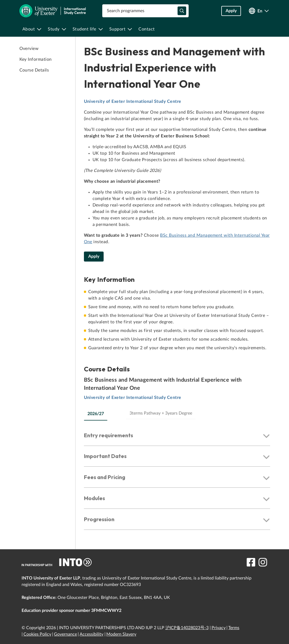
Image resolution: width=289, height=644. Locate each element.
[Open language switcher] (259, 11)
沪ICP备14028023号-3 (187, 628)
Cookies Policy (37, 634)
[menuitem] (32, 29)
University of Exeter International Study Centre (133, 101)
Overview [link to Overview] (29, 49)
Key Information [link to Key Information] (36, 59)
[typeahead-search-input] (182, 11)
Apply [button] (231, 11)
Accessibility (91, 634)
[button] (177, 436)
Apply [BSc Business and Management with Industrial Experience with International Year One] (94, 256)
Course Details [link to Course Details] (34, 70)
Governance (65, 634)
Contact (147, 29)
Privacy (219, 628)
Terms (234, 628)
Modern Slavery (121, 634)
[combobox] (145, 11)
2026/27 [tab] (96, 414)
